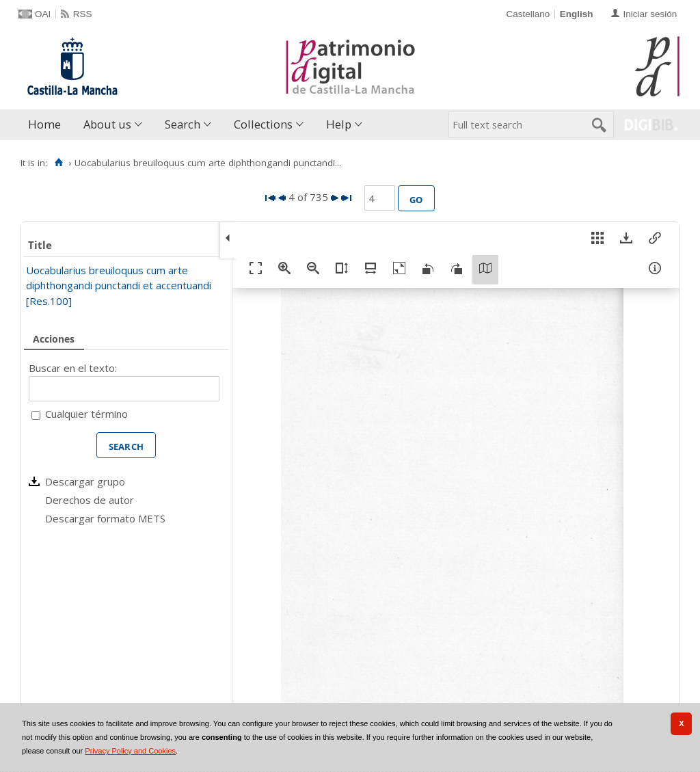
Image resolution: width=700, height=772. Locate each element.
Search (183, 124)
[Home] (58, 163)
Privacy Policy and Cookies (130, 751)
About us (107, 124)
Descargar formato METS (105, 518)
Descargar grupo (85, 481)
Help (339, 124)
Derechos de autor (90, 500)
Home (44, 124)
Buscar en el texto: (73, 368)
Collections (263, 124)
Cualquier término (86, 414)
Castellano (528, 14)
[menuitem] (48, 125)
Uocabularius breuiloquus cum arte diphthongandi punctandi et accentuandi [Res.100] (119, 285)
